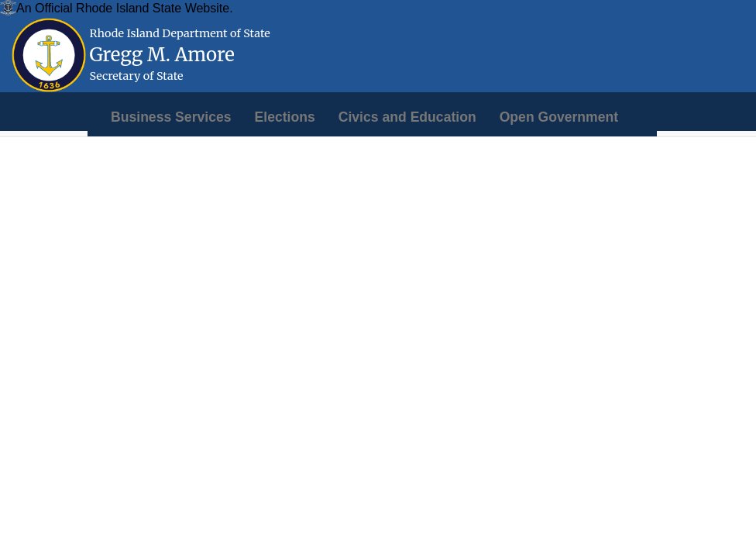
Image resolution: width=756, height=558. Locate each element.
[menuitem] (171, 117)
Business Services (171, 117)
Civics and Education (407, 117)
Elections (285, 117)
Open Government (559, 117)
